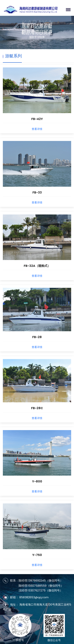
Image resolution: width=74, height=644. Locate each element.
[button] (68, 10)
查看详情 (37, 129)
